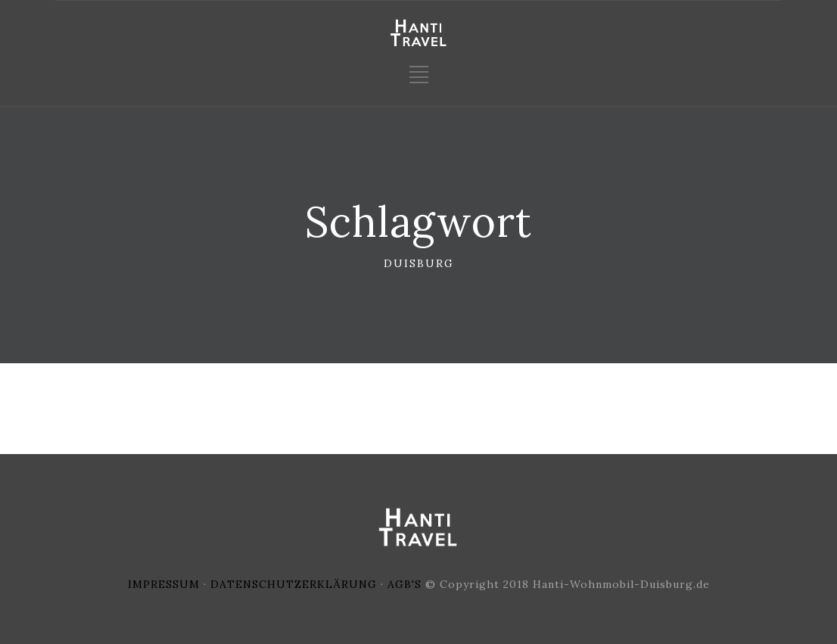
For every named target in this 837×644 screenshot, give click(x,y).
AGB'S (404, 584)
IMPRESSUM (164, 584)
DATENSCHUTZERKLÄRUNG (294, 584)
